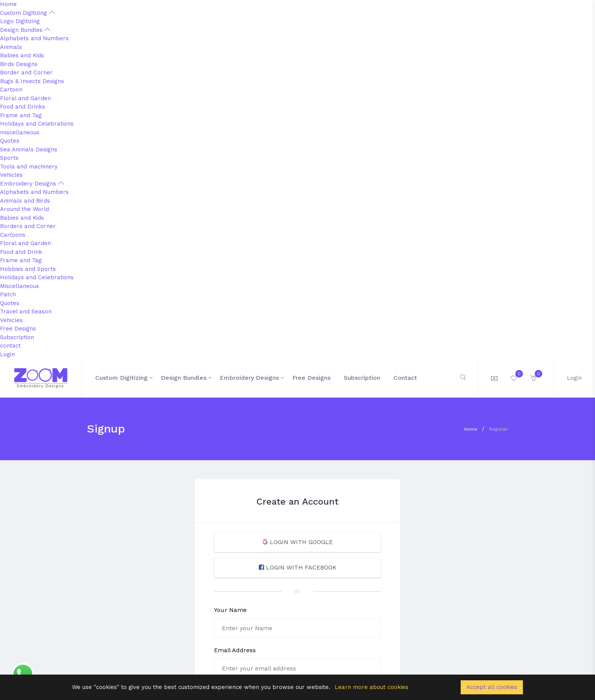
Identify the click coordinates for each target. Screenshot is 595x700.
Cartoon (11, 90)
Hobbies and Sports (28, 269)
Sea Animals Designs (29, 149)
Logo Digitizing (20, 21)
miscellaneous (20, 132)
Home (8, 4)
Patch (8, 294)
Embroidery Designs (32, 184)
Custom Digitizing (27, 13)
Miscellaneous (20, 286)
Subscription (17, 337)
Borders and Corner (28, 226)
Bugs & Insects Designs (32, 81)
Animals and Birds (25, 201)
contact (10, 346)
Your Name (230, 610)
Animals (11, 47)
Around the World (24, 209)
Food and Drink (21, 252)
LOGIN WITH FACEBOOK (298, 567)
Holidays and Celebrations (37, 124)
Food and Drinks (23, 107)
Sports (9, 158)
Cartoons (13, 235)
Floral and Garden (25, 98)
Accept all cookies (492, 687)
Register (499, 429)
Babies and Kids (22, 55)
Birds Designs (19, 64)
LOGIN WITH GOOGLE (298, 542)
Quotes (10, 141)
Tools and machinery (29, 167)
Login (7, 354)
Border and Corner (26, 72)
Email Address (235, 650)
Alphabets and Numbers (34, 38)
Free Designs (18, 329)
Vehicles (11, 175)
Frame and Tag (21, 115)
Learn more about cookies (371, 687)
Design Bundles (25, 30)
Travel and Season (26, 311)
